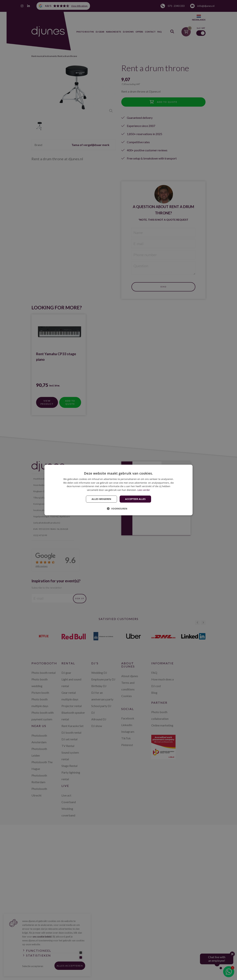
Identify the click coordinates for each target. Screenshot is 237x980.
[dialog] (118, 490)
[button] (118, 509)
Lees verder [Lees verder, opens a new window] (144, 490)
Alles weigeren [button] (101, 499)
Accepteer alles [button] (135, 499)
